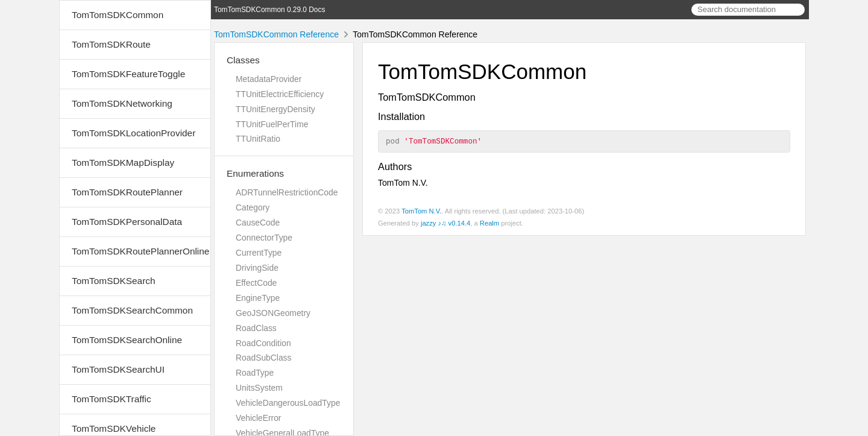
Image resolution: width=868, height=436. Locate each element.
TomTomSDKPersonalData (127, 222)
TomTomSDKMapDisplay (123, 163)
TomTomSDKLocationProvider (134, 133)
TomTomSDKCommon (118, 15)
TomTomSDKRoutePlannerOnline (140, 251)
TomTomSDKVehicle (114, 428)
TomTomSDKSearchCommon (132, 310)
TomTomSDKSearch (114, 281)
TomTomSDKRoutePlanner (127, 192)
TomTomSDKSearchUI (118, 369)
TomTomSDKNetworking (122, 103)
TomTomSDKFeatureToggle (128, 74)
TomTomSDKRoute (111, 44)
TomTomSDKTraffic (112, 399)
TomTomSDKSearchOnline (127, 340)
